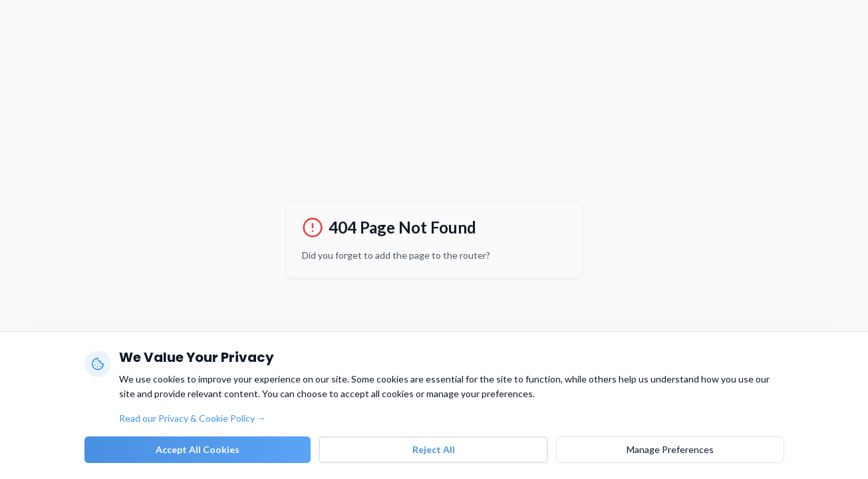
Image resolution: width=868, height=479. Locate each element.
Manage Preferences (670, 449)
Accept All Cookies (198, 449)
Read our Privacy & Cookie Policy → (193, 418)
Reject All (434, 449)
